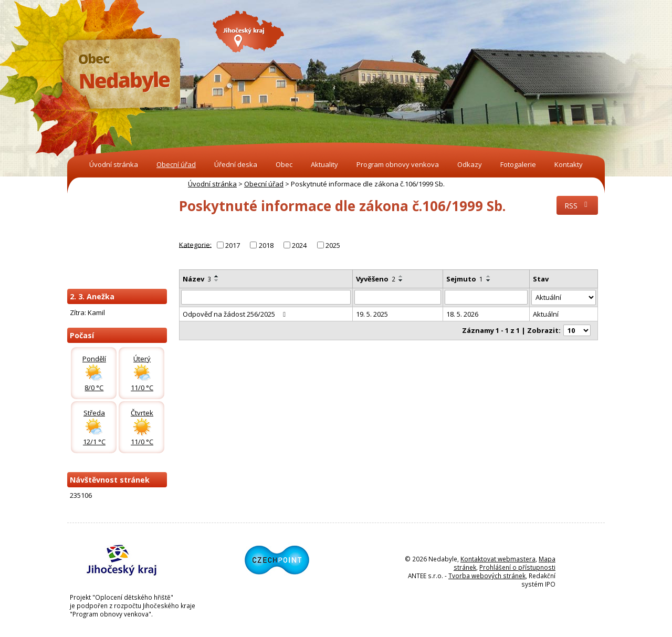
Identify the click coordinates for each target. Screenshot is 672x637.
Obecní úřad (176, 164)
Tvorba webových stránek (487, 576)
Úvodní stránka (114, 164)
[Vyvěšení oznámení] (398, 297)
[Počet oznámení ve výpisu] (577, 330)
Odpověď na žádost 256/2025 (236, 314)
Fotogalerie (518, 164)
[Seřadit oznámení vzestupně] (217, 276)
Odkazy (470, 164)
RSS (577, 206)
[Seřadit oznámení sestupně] (217, 280)
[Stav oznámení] (564, 297)
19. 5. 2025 (372, 314)
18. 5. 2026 (462, 314)
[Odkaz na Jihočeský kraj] (119, 582)
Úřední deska (236, 164)
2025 (333, 245)
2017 (233, 245)
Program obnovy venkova (398, 164)
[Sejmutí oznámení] (486, 297)
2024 (299, 245)
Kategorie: (195, 244)
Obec (284, 164)
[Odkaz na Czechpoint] (281, 582)
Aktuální (546, 314)
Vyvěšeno (376, 279)
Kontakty (569, 164)
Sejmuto (465, 279)
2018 (266, 245)
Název (197, 279)
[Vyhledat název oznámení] (266, 297)
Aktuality (324, 164)
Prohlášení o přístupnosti (517, 567)
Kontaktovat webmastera (498, 559)
